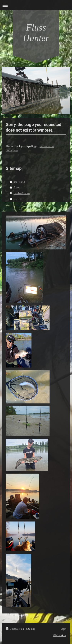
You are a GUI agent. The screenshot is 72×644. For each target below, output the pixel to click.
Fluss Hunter (36, 33)
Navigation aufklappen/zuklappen (36, 5)
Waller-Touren (22, 193)
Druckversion (15, 629)
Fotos (17, 187)
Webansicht (60, 635)
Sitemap (31, 629)
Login (63, 629)
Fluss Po (18, 199)
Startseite (19, 182)
